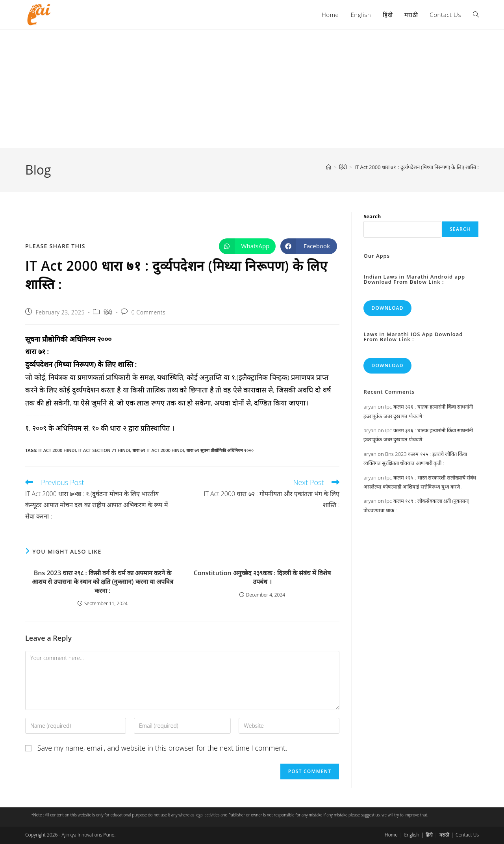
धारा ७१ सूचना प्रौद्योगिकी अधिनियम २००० (220, 450)
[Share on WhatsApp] (247, 246)
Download (387, 308)
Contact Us (467, 835)
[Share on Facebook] (309, 246)
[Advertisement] (252, 89)
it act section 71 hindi (104, 450)
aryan (370, 407)
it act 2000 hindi (57, 450)
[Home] (329, 167)
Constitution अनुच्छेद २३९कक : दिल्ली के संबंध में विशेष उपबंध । (262, 577)
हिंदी (108, 312)
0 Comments (148, 312)
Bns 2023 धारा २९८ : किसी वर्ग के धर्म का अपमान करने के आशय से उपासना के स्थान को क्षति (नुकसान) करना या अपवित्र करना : (103, 582)
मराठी (444, 835)
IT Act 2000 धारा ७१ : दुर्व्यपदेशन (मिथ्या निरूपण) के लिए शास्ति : (417, 167)
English (411, 835)
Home (391, 835)
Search (372, 216)
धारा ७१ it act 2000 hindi (158, 450)
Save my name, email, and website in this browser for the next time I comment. (162, 748)
